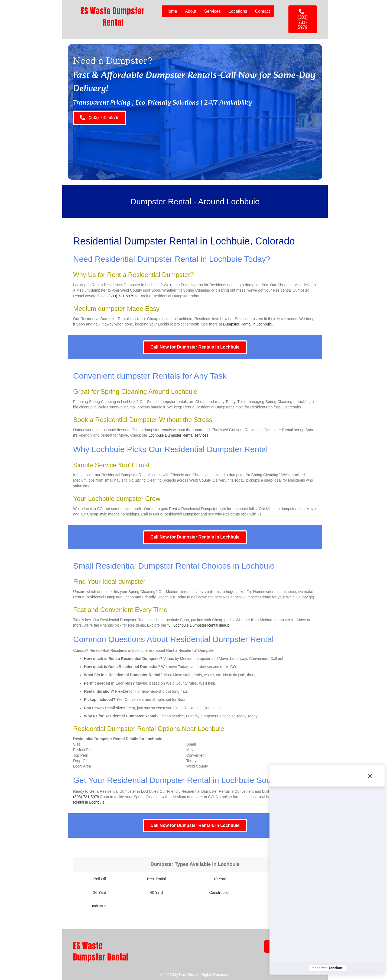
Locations (238, 11)
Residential (156, 879)
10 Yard (220, 879)
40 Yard (157, 892)
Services (212, 11)
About (191, 11)
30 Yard (100, 892)
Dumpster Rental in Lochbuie (247, 324)
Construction (220, 892)
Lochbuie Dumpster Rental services (178, 435)
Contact (263, 11)
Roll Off (100, 879)
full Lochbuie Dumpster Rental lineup (198, 625)
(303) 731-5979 (121, 296)
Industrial (100, 906)
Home (171, 11)
